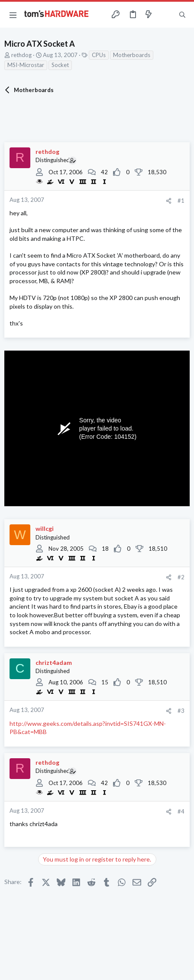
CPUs (99, 55)
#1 (181, 201)
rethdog (21, 55)
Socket (60, 65)
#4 (181, 811)
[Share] (169, 201)
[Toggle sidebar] (165, 15)
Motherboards (132, 55)
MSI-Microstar (26, 65)
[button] (13, 15)
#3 (181, 711)
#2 (181, 577)
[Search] (182, 15)
